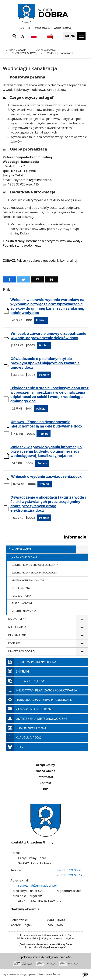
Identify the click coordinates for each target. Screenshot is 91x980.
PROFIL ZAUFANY (21, 588)
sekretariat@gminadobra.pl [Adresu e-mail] (37, 885)
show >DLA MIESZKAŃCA (82, 550)
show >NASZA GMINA (82, 619)
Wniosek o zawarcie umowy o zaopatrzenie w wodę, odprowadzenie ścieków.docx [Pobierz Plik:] (48, 336)
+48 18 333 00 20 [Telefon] (70, 870)
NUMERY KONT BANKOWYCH (28, 580)
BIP (29, 28)
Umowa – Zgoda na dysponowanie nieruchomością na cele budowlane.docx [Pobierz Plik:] (46, 424)
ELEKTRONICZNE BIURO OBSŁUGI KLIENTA (35, 565)
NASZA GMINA (17, 619)
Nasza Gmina (45, 771)
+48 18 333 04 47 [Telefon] (70, 875)
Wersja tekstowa (63, 28)
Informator (45, 777)
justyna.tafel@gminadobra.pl (32, 180)
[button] (23, 36)
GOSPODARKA (17, 627)
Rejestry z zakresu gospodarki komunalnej (47, 261)
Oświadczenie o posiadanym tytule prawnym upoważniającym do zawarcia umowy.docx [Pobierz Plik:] (45, 363)
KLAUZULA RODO (21, 596)
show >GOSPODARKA (82, 627)
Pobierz (41, 320)
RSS (22, 28)
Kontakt (45, 783)
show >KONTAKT (82, 644)
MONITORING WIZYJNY (24, 611)
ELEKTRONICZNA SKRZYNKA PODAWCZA (34, 573)
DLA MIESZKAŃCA (20, 549)
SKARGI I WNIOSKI (22, 603)
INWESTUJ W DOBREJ (21, 651)
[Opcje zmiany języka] (34, 36)
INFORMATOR (17, 635)
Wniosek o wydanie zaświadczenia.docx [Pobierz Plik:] (46, 477)
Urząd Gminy (45, 765)
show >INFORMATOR (82, 635)
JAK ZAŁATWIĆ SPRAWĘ (24, 557)
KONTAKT (14, 643)
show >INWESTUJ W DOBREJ (82, 652)
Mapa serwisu (42, 28)
